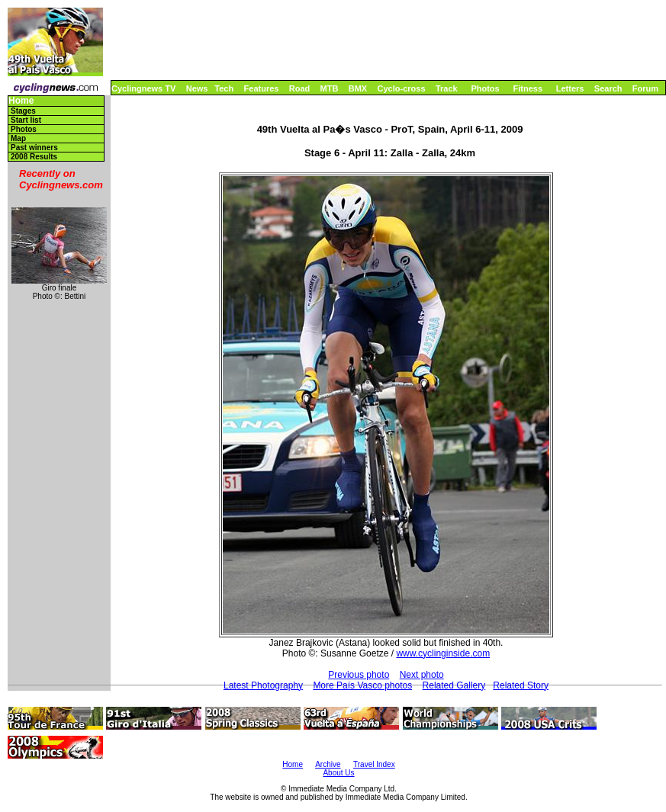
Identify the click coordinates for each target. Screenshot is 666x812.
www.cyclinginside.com (443, 653)
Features (262, 88)
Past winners (34, 148)
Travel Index (374, 764)
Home (21, 101)
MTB (330, 88)
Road (300, 88)
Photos (485, 88)
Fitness (528, 88)
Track (447, 88)
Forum (645, 88)
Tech (224, 88)
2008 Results (34, 157)
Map (18, 138)
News (197, 88)
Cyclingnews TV (143, 88)
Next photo (422, 675)
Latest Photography (263, 685)
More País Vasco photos (362, 685)
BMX (358, 88)
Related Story (521, 685)
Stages (23, 111)
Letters (570, 88)
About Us (338, 773)
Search (608, 88)
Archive (328, 764)
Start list (26, 120)
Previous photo (359, 675)
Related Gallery (454, 685)
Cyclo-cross (402, 88)
